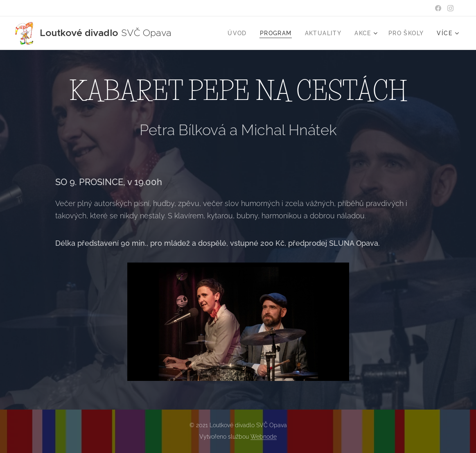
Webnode (264, 437)
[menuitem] (239, 33)
